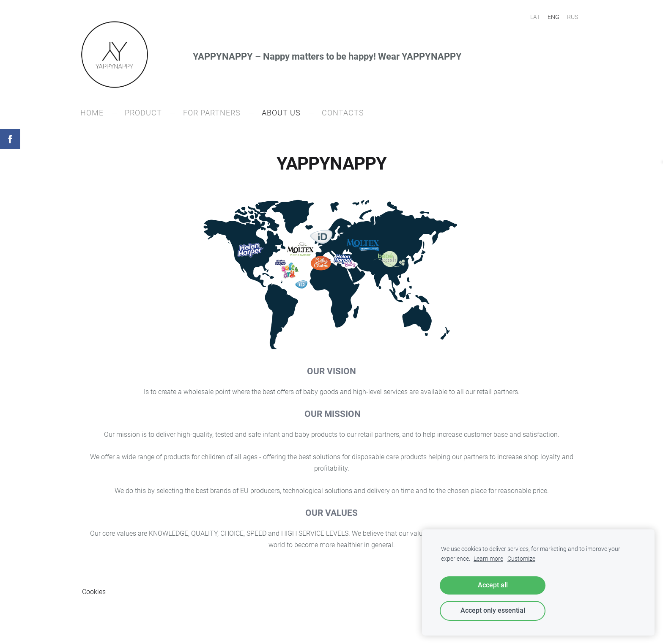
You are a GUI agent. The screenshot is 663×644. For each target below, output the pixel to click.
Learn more (488, 559)
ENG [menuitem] (553, 17)
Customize (521, 559)
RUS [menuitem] (573, 17)
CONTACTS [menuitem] (345, 114)
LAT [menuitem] (535, 17)
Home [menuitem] (94, 114)
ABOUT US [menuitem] (283, 114)
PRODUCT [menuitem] (145, 114)
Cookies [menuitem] (94, 593)
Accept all (493, 585)
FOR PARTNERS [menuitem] (214, 114)
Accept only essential (493, 610)
